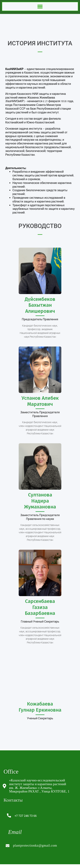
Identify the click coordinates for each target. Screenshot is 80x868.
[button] (40, 6)
